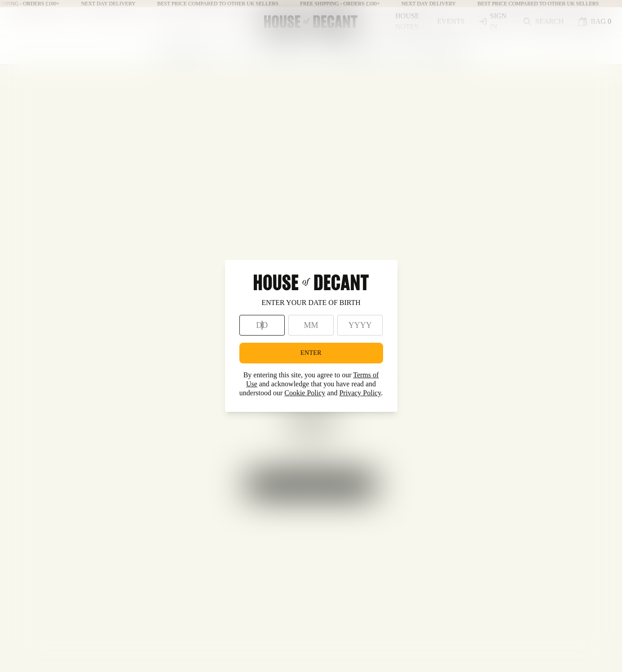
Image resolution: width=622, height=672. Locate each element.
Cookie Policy (305, 393)
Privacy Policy (360, 393)
